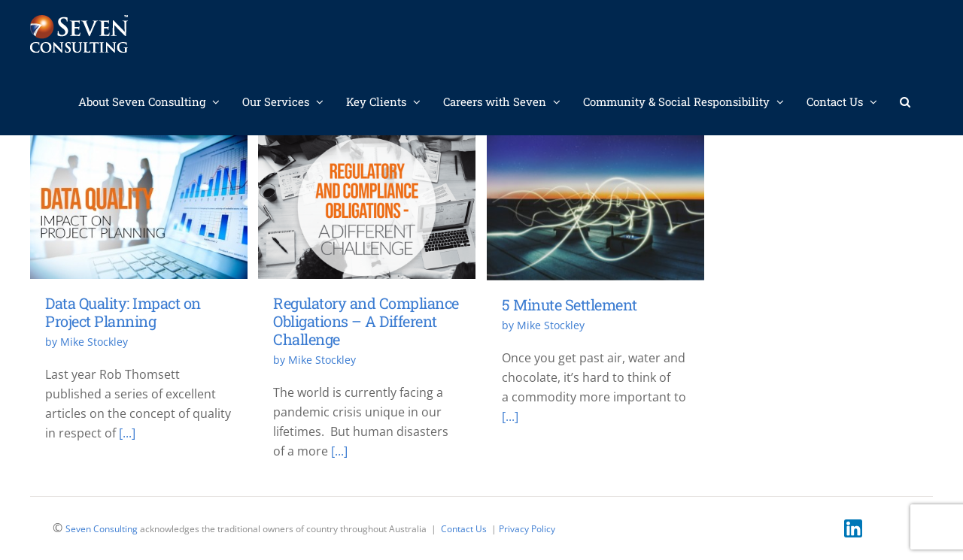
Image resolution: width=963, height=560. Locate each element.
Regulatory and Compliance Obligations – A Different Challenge (366, 320)
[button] (905, 101)
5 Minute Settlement (570, 304)
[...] (127, 433)
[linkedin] (853, 525)
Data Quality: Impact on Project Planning (123, 312)
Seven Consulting (102, 529)
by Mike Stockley (87, 342)
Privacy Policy (527, 529)
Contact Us (464, 529)
